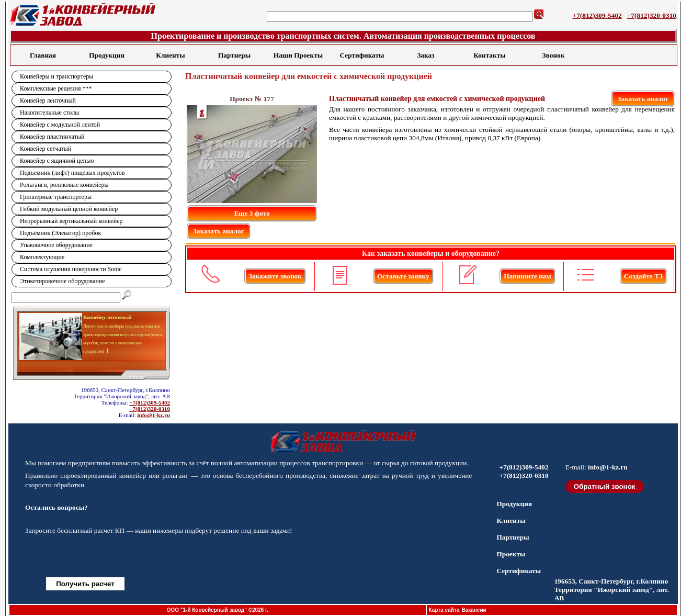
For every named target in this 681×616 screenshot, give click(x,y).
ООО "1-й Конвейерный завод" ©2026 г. (218, 610)
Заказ (425, 55)
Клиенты (170, 55)
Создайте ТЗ (643, 276)
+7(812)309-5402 (597, 15)
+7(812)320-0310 (652, 15)
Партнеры (234, 55)
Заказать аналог (643, 99)
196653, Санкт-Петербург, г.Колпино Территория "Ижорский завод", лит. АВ (612, 590)
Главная (43, 55)
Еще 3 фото (252, 213)
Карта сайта (444, 610)
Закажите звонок (275, 276)
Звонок (554, 55)
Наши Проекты (298, 55)
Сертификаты (362, 55)
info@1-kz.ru (154, 415)
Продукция (107, 55)
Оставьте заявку (403, 276)
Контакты (489, 55)
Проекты (511, 554)
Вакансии (474, 610)
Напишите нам (527, 276)
